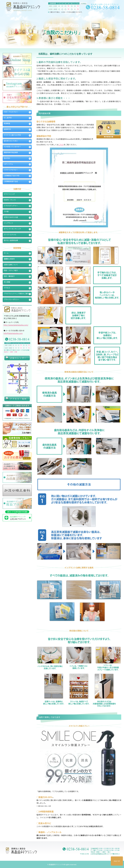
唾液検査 (7, 123)
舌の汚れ (7, 158)
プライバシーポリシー (12, 299)
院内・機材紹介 (9, 276)
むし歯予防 (8, 118)
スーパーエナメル (10, 235)
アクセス (7, 288)
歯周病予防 (7, 129)
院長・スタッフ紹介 (11, 270)
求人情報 (7, 282)
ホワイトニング (9, 194)
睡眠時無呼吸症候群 (11, 152)
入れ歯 (6, 211)
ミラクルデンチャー (11, 206)
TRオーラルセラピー (11, 112)
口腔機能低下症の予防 (12, 176)
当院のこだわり (9, 259)
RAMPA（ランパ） (10, 200)
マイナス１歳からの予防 (12, 135)
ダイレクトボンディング (12, 229)
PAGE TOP (117, 861)
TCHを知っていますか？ (12, 147)
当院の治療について (11, 265)
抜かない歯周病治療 (11, 240)
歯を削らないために (11, 141)
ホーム (6, 253)
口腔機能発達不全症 (11, 181)
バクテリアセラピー (11, 170)
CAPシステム (8, 164)
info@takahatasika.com (13, 333)
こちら (61, 145)
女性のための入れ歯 (11, 217)
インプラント (8, 223)
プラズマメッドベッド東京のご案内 (16, 294)
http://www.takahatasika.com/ (16, 325)
